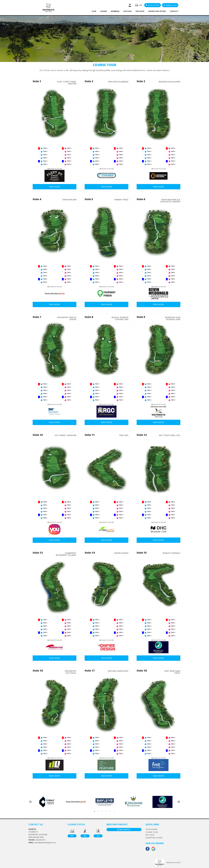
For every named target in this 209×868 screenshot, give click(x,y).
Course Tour (152, 832)
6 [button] (114, 811)
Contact (174, 11)
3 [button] (103, 811)
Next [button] (179, 802)
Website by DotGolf (174, 862)
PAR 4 (45, 148)
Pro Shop (140, 11)
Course (104, 11)
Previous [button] (30, 802)
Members (115, 11)
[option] (47, 802)
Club (94, 11)
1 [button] (95, 811)
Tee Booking (151, 829)
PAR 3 (45, 266)
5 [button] (110, 811)
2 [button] (99, 811)
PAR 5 (97, 164)
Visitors (127, 11)
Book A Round (153, 5)
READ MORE (55, 187)
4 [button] (106, 811)
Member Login (170, 5)
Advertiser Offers (157, 11)
